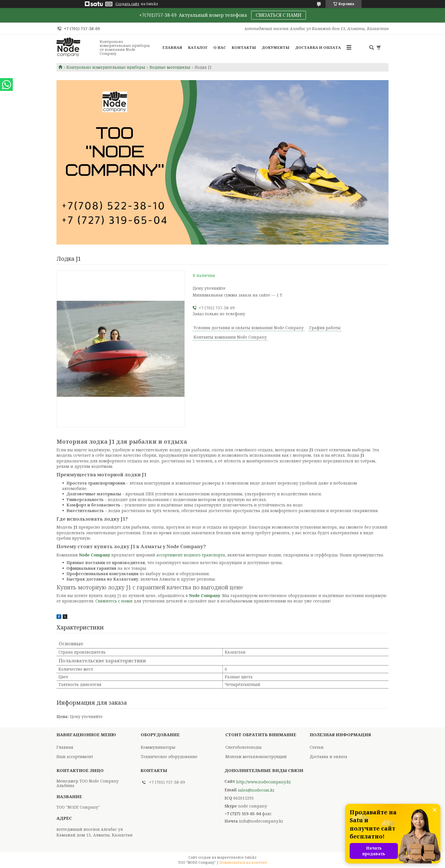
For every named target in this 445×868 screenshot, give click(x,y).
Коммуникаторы (158, 747)
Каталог (198, 47)
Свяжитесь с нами (114, 601)
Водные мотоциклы (170, 67)
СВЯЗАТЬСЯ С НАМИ (279, 15)
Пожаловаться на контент (243, 862)
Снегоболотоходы (244, 747)
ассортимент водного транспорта (191, 555)
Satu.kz (251, 857)
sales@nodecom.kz (256, 790)
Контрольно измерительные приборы (106, 67)
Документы (276, 47)
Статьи (317, 747)
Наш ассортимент (75, 757)
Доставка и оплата (318, 47)
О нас (220, 47)
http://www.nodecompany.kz (264, 782)
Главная (172, 47)
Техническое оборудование (169, 757)
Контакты (244, 47)
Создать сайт (127, 4)
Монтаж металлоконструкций (256, 757)
